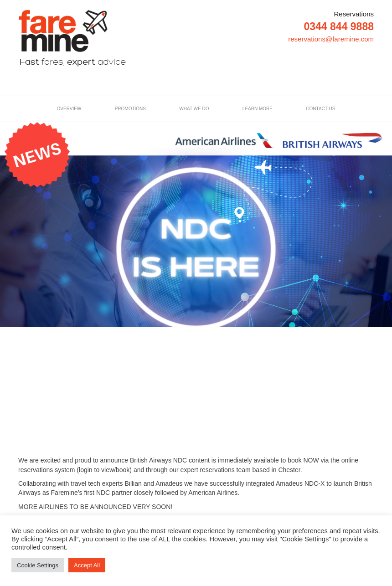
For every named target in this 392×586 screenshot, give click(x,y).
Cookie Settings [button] (38, 565)
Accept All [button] (87, 565)
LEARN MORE (258, 109)
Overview (69, 109)
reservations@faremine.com (331, 39)
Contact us (320, 109)
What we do (194, 109)
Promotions (130, 109)
